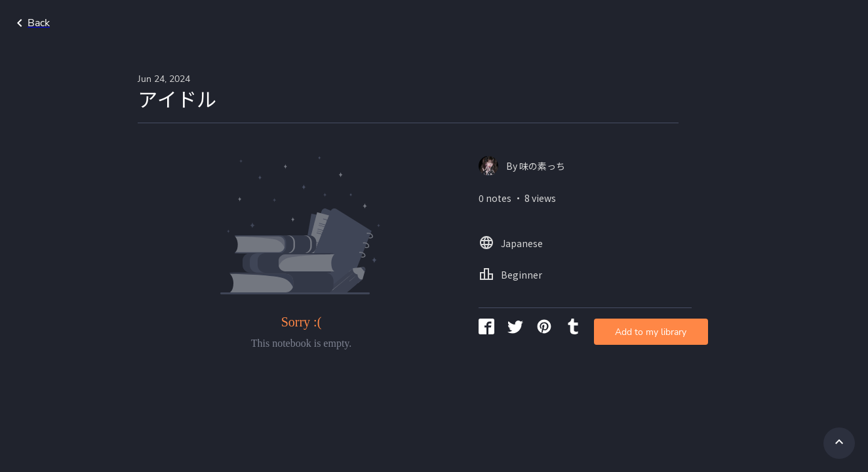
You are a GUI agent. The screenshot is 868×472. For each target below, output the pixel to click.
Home (702, 23)
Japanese (758, 23)
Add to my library (588, 213)
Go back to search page (127, 23)
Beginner (820, 23)
